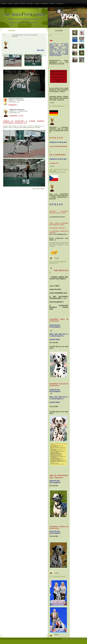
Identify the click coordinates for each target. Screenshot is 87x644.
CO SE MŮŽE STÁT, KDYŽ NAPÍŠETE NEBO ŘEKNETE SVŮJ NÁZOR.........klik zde (59, 90)
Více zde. (52, 102)
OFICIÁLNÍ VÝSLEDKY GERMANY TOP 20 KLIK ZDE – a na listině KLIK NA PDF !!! (59, 130)
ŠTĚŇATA (23, 4)
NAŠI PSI (16, 4)
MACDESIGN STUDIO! (81, 639)
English (46, 9)
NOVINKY (4, 4)
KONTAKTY (60, 4)
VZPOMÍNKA (45, 4)
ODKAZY (52, 4)
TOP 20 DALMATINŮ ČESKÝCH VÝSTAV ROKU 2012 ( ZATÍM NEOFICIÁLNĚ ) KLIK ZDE (59, 196)
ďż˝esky (41, 9)
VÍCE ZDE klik (54, 342)
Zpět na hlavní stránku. (38, 189)
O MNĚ (10, 4)
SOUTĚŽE (30, 4)
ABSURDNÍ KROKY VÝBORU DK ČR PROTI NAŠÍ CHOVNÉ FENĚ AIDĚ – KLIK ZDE (59, 98)
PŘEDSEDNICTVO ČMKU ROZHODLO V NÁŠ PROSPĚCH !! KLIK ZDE (59, 62)
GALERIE (37, 4)
